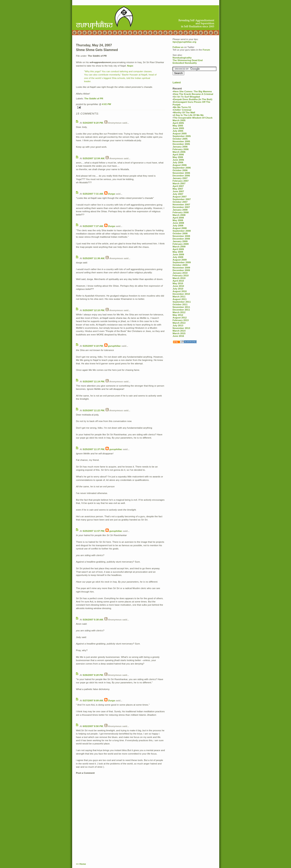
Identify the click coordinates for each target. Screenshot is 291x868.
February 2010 (181, 275)
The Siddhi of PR (94, 98)
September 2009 (182, 262)
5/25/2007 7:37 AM (93, 226)
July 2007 (178, 194)
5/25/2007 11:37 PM (94, 449)
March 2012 (179, 312)
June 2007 (178, 191)
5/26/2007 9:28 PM (93, 675)
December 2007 (181, 207)
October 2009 (180, 265)
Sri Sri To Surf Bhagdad (187, 97)
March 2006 (179, 152)
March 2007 (179, 183)
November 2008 (181, 236)
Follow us (178, 47)
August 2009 (180, 260)
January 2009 (180, 241)
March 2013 (179, 323)
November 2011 (181, 307)
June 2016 (178, 336)
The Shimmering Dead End (188, 60)
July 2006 (178, 162)
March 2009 (179, 246)
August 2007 (180, 197)
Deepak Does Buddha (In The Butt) (193, 99)
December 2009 (181, 270)
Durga (112, 194)
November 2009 (181, 268)
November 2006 (181, 173)
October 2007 (180, 202)
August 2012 (180, 317)
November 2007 (181, 204)
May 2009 (178, 252)
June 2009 (178, 254)
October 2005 (180, 139)
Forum (206, 50)
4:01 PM (106, 104)
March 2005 (179, 120)
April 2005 (178, 123)
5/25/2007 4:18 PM (93, 346)
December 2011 (181, 310)
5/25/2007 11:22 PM (94, 410)
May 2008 (178, 220)
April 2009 (178, 249)
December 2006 (181, 175)
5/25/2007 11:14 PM (94, 381)
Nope (130, 66)
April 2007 (178, 186)
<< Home (81, 864)
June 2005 (178, 128)
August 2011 (180, 299)
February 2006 (181, 149)
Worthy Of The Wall (184, 112)
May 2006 (178, 157)
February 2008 (181, 212)
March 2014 (179, 331)
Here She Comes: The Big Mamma (193, 91)
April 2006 (178, 154)
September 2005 (182, 136)
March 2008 (179, 215)
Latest (177, 82)
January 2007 (180, 178)
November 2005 (181, 141)
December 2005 (181, 144)
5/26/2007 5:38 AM (93, 619)
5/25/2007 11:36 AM (94, 258)
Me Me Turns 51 (182, 107)
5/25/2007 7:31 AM (93, 194)
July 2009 (178, 257)
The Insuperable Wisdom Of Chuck (193, 118)
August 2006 (180, 165)
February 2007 (181, 181)
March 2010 (179, 278)
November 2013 (181, 328)
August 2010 (180, 291)
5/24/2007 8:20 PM (93, 123)
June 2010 (178, 286)
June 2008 (178, 223)
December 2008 (181, 239)
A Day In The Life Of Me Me (189, 115)
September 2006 (182, 168)
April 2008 (178, 218)
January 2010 (180, 273)
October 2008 (180, 233)
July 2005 (178, 131)
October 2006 (180, 170)
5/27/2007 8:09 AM (93, 700)
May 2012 (178, 315)
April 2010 (178, 281)
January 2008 (180, 210)
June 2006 (178, 160)
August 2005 (180, 133)
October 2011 (180, 304)
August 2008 (180, 228)
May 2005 (178, 126)
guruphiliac (114, 346)
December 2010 (181, 294)
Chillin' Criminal (182, 110)
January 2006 (180, 147)
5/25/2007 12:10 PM (94, 310)
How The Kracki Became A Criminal (193, 94)
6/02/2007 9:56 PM (93, 726)
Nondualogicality (182, 58)
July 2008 (178, 225)
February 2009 (181, 244)
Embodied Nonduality (185, 63)
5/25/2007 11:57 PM (94, 531)
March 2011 (179, 296)
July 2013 (178, 325)
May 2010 (178, 283)
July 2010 (178, 289)
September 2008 (182, 231)
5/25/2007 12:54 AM (94, 158)
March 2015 (179, 333)
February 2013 (181, 320)
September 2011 (182, 302)
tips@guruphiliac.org (184, 42)
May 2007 (178, 189)
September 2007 (182, 199)
